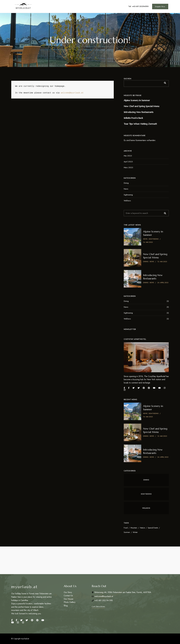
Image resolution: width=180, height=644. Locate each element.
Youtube (12, 622)
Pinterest (32, 620)
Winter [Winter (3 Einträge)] (135, 532)
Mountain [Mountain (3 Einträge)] (134, 528)
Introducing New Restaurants (139, 112)
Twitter (21, 620)
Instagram (18, 622)
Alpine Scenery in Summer (137, 100)
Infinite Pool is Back (133, 118)
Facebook (12, 620)
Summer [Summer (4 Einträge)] (127, 532)
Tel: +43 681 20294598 (138, 6)
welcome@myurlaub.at (72, 93)
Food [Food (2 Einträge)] (126, 528)
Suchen (127, 79)
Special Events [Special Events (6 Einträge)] (153, 528)
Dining (126, 183)
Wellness (127, 201)
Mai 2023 (128, 156)
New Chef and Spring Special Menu (141, 106)
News (126, 189)
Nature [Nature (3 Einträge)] (142, 528)
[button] (160, 6)
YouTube (43, 620)
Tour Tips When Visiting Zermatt (140, 124)
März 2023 (128, 167)
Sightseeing (128, 195)
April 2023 (128, 162)
